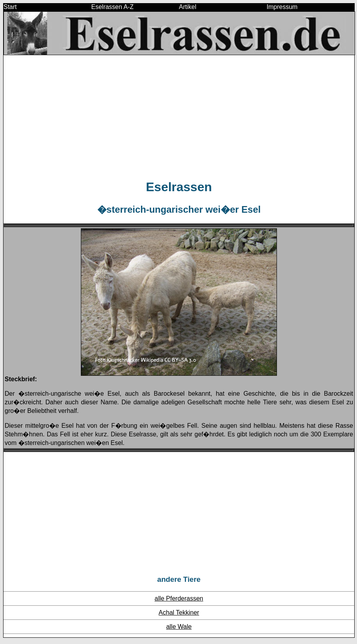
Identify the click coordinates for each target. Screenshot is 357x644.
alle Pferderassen (179, 598)
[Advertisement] (179, 117)
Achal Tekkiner (179, 613)
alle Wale (179, 627)
